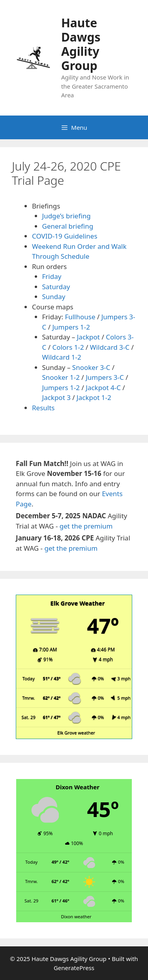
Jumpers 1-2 (71, 327)
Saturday (56, 287)
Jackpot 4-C (103, 388)
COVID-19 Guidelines (65, 236)
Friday (52, 276)
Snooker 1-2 (61, 377)
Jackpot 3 (56, 397)
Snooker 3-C (91, 367)
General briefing (68, 226)
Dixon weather (76, 916)
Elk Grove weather (76, 733)
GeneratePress (74, 968)
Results (43, 408)
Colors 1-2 (68, 347)
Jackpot (88, 337)
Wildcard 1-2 (62, 357)
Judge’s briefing (67, 216)
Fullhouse (80, 317)
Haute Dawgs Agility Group (81, 44)
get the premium (86, 526)
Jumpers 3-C (105, 377)
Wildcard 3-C (110, 347)
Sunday (54, 297)
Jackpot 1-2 (94, 397)
